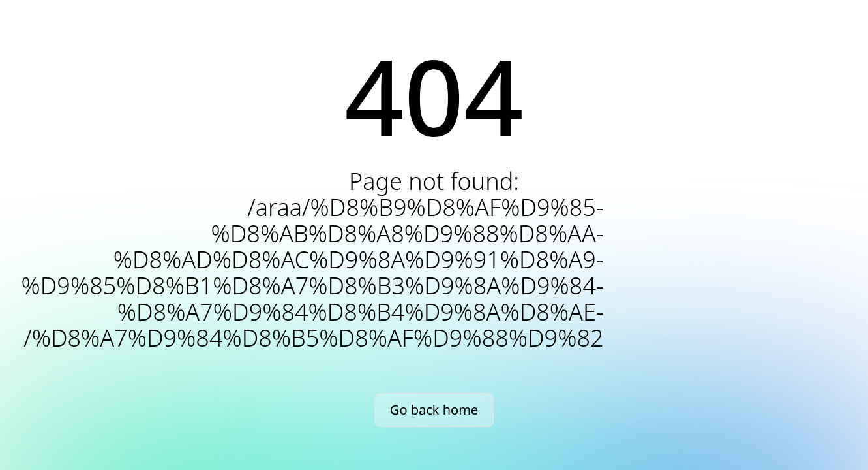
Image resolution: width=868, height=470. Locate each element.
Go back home (434, 410)
